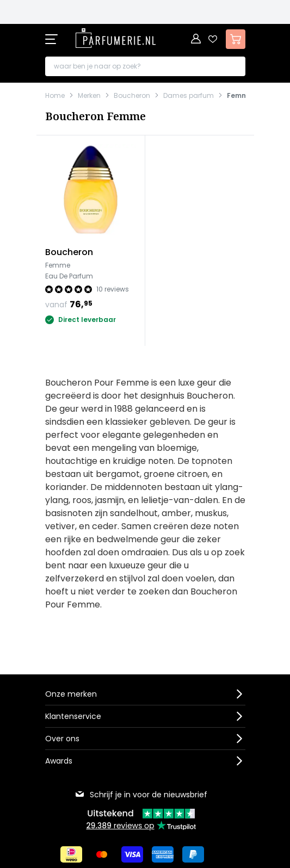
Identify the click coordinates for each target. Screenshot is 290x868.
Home (55, 96)
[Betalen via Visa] (132, 854)
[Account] (196, 39)
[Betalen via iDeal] (71, 854)
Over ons (62, 739)
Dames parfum (189, 96)
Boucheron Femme (95, 116)
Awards (59, 761)
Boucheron (132, 96)
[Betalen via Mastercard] (102, 854)
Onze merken (71, 694)
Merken (89, 96)
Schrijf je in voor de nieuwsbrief (141, 795)
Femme (240, 96)
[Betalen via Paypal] (193, 854)
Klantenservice (73, 716)
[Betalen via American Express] (163, 854)
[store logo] (116, 38)
